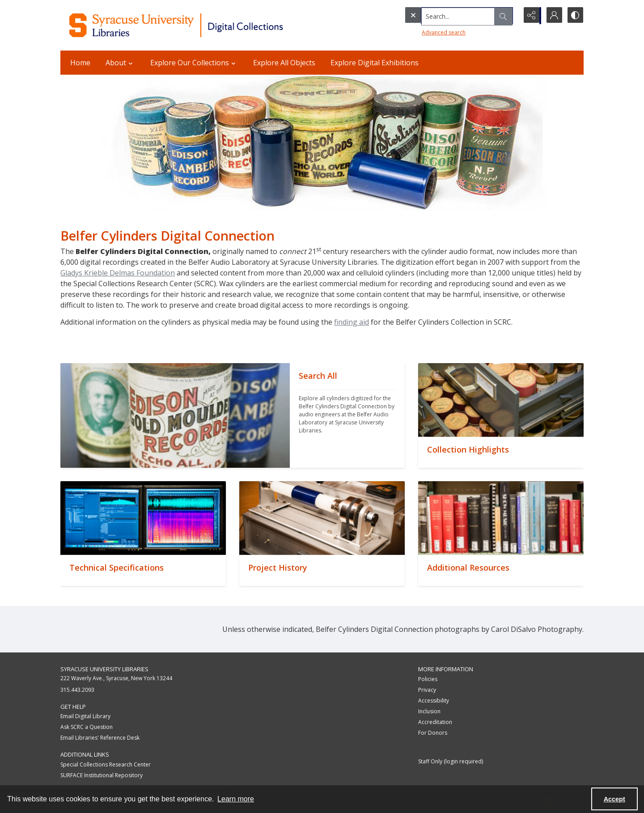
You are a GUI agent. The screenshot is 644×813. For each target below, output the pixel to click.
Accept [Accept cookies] (614, 799)
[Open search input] (508, 16)
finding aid (352, 322)
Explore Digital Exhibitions (375, 63)
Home (80, 63)
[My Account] (552, 16)
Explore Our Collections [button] (194, 63)
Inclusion (429, 711)
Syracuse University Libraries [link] (104, 669)
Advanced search (425, 32)
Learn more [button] (236, 799)
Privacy (427, 690)
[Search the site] (443, 16)
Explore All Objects (284, 63)
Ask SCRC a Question (87, 727)
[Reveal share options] (530, 16)
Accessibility (434, 701)
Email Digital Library (85, 716)
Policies (428, 679)
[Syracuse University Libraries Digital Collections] (202, 25)
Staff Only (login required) (451, 761)
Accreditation (435, 722)
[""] (347, 415)
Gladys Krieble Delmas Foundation (118, 273)
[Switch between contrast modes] (575, 16)
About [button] (120, 63)
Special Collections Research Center (106, 764)
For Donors (433, 733)
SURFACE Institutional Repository (102, 775)
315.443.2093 (77, 690)
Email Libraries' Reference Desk (100, 738)
